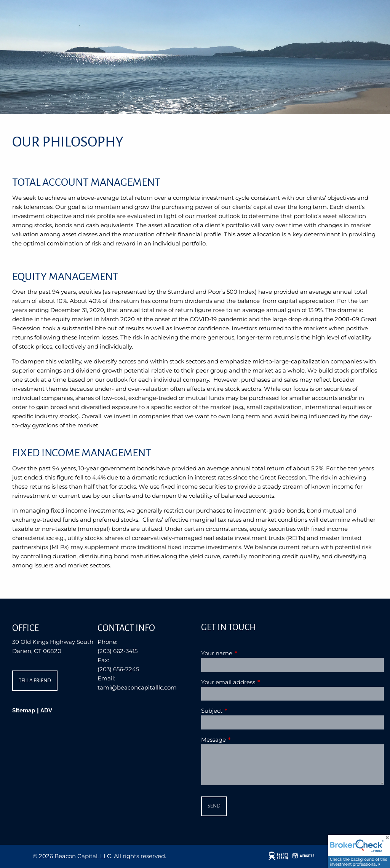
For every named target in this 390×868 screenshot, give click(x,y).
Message (243, 740)
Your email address (258, 682)
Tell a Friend (35, 681)
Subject (241, 711)
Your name (246, 653)
